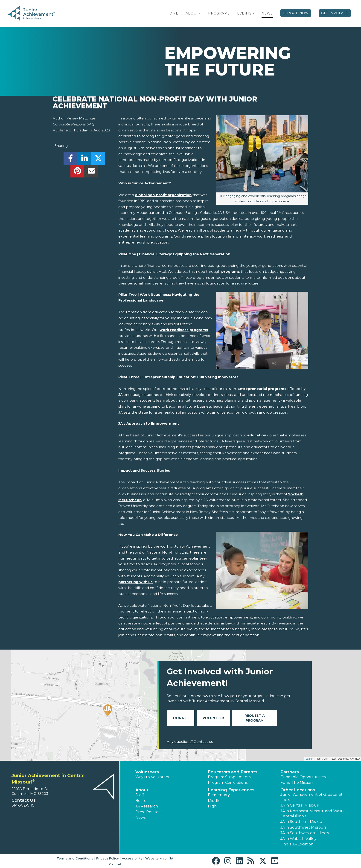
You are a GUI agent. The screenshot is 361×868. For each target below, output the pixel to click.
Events (244, 13)
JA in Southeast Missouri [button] (303, 822)
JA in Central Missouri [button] (300, 805)
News (267, 13)
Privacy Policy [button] (108, 858)
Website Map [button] (156, 858)
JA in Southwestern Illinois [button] (305, 833)
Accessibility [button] (132, 858)
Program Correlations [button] (228, 782)
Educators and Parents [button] (233, 772)
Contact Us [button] (24, 800)
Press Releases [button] (149, 812)
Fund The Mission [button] (297, 782)
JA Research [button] (147, 806)
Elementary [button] (219, 795)
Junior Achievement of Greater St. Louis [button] (312, 797)
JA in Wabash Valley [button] (298, 839)
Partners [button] (290, 772)
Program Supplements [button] (229, 777)
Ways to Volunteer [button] (153, 777)
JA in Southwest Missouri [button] (303, 827)
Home (172, 13)
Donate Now (296, 13)
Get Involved (335, 13)
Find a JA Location (297, 844)
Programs (219, 13)
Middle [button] (214, 801)
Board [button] (141, 801)
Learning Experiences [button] (231, 790)
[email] (91, 172)
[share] (71, 160)
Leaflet (309, 759)
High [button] (212, 806)
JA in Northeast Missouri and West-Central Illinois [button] (312, 814)
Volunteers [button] (147, 772)
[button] (200, 13)
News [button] (140, 817)
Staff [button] (140, 795)
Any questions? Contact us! (190, 742)
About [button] (142, 790)
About (192, 13)
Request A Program (255, 718)
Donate (181, 718)
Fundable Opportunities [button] (303, 777)
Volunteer (213, 718)
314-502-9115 (23, 805)
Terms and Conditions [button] (75, 858)
